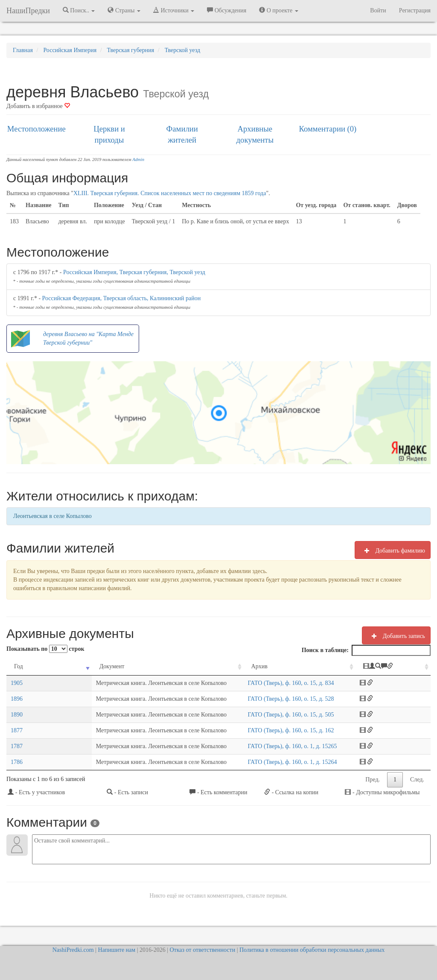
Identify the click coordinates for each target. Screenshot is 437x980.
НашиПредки (28, 11)
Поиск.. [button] (79, 10)
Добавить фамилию (393, 550)
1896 (17, 699)
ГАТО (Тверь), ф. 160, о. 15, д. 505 (280, 715)
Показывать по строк (45, 649)
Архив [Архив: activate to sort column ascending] (248, 666)
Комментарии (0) (328, 129)
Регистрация (415, 10)
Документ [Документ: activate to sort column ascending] (60, 666)
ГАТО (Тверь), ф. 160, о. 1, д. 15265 (281, 746)
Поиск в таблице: (366, 650)
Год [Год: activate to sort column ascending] (19, 666)
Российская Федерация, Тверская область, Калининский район (122, 298)
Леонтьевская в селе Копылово (52, 516)
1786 (17, 762)
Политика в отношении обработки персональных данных (312, 950)
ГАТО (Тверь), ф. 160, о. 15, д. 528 (280, 699)
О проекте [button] (278, 10)
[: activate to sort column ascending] (399, 667)
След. (417, 780)
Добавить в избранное (38, 106)
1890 (17, 715)
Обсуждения (227, 10)
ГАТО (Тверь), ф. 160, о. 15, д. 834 (280, 683)
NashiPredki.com (73, 950)
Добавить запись (396, 636)
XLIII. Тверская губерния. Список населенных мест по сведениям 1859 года (170, 193)
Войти (378, 10)
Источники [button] (174, 10)
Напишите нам (117, 950)
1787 (17, 746)
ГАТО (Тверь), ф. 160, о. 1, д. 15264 (281, 762)
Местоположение (36, 129)
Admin (138, 159)
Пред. (373, 780)
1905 (17, 683)
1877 (17, 730)
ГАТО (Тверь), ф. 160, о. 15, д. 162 (280, 730)
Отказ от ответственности (202, 950)
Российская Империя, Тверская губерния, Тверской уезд (134, 272)
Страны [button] (124, 10)
